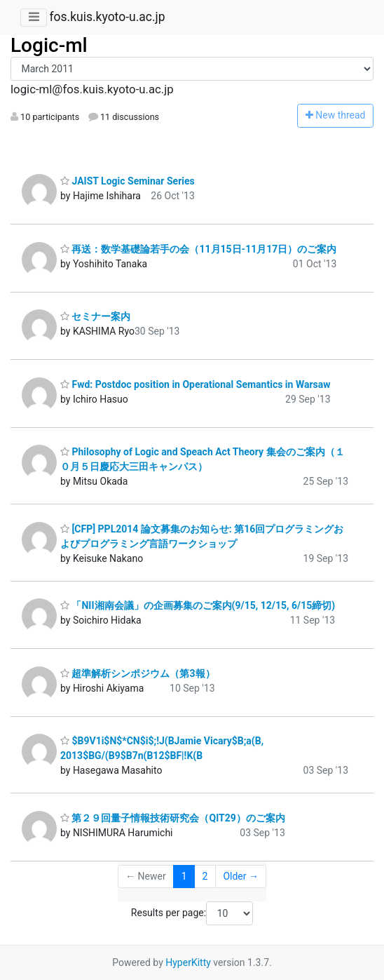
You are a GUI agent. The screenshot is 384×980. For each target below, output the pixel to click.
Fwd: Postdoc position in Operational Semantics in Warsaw (196, 384)
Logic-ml (49, 45)
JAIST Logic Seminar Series (128, 181)
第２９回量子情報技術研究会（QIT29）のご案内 (173, 818)
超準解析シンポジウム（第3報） (138, 673)
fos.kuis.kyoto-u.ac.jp (107, 17)
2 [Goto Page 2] (205, 876)
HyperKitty (188, 962)
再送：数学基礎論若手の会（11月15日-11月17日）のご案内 (198, 249)
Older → (241, 876)
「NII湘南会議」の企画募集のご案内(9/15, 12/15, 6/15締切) (198, 605)
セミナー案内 (95, 316)
